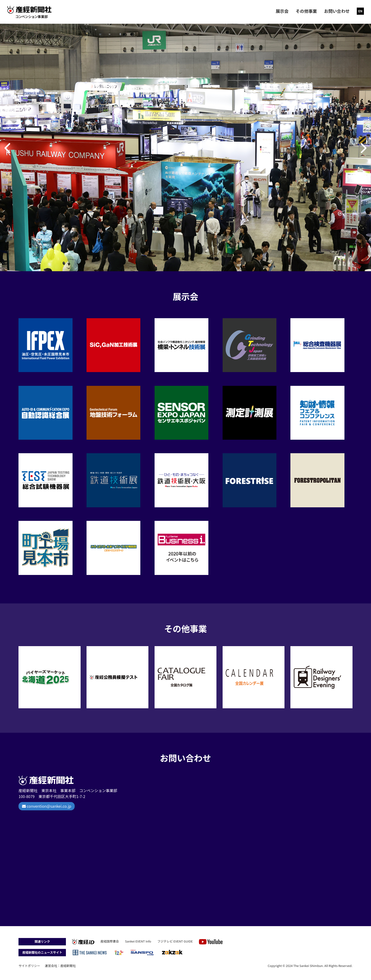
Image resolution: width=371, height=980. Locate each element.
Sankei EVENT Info (138, 941)
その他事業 (306, 11)
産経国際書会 (110, 941)
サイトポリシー (29, 966)
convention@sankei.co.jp (47, 806)
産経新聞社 (68, 966)
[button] (8, 148)
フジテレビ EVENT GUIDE (175, 941)
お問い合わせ (337, 11)
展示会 (282, 11)
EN (360, 11)
